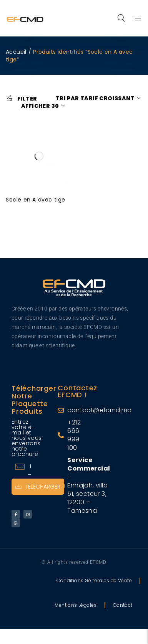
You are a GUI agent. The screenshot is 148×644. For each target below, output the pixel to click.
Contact (123, 605)
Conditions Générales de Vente (94, 580)
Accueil (16, 52)
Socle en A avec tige (36, 200)
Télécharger (38, 487)
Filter (27, 98)
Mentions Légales (76, 605)
